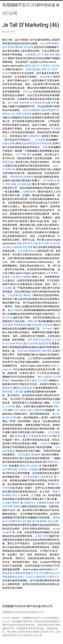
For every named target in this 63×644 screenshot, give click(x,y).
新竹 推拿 (13, 103)
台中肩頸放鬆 (24, 184)
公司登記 (23, 469)
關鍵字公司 (32, 573)
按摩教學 (28, 177)
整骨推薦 (7, 392)
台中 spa (28, 92)
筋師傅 (19, 436)
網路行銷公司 (32, 66)
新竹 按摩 (44, 243)
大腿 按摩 (18, 392)
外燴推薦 (30, 55)
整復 (50, 462)
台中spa (47, 329)
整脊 (44, 69)
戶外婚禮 (55, 129)
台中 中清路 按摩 (45, 55)
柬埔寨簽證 (17, 177)
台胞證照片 (34, 136)
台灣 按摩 (47, 325)
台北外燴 (40, 140)
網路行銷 (33, 321)
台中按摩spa (50, 180)
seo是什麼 (36, 466)
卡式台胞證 (19, 410)
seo (4, 247)
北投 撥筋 (8, 325)
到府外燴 (10, 169)
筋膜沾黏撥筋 (33, 69)
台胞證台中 (30, 503)
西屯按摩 (28, 47)
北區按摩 (27, 114)
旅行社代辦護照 (31, 110)
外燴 (45, 147)
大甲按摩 (44, 573)
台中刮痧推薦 (30, 477)
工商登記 (45, 66)
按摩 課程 (47, 351)
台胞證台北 (53, 577)
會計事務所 (25, 295)
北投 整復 (26, 521)
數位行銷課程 (14, 247)
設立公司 (54, 573)
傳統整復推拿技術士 (13, 577)
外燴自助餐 (9, 143)
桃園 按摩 (50, 103)
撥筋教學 (36, 455)
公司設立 (45, 443)
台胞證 (39, 536)
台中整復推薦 (34, 436)
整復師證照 (35, 351)
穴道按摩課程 (46, 477)
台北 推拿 (43, 380)
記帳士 (30, 410)
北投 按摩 (53, 521)
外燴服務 (33, 469)
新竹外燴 (33, 243)
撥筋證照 (41, 577)
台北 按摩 (45, 43)
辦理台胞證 (9, 162)
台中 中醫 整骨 (23, 155)
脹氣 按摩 (54, 503)
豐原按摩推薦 (15, 47)
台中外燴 (55, 243)
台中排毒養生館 (27, 251)
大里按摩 (13, 295)
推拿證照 (44, 343)
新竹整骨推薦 (45, 143)
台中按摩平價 (13, 521)
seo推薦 (34, 343)
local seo (23, 351)
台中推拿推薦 (10, 469)
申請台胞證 (45, 340)
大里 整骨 (16, 277)
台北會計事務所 (11, 503)
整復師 (17, 506)
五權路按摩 (29, 192)
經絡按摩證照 (48, 110)
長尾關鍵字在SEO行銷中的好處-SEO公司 (30, 9)
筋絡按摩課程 (29, 143)
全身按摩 (24, 103)
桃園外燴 (39, 410)
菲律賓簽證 (46, 77)
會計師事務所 (40, 521)
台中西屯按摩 (37, 103)
